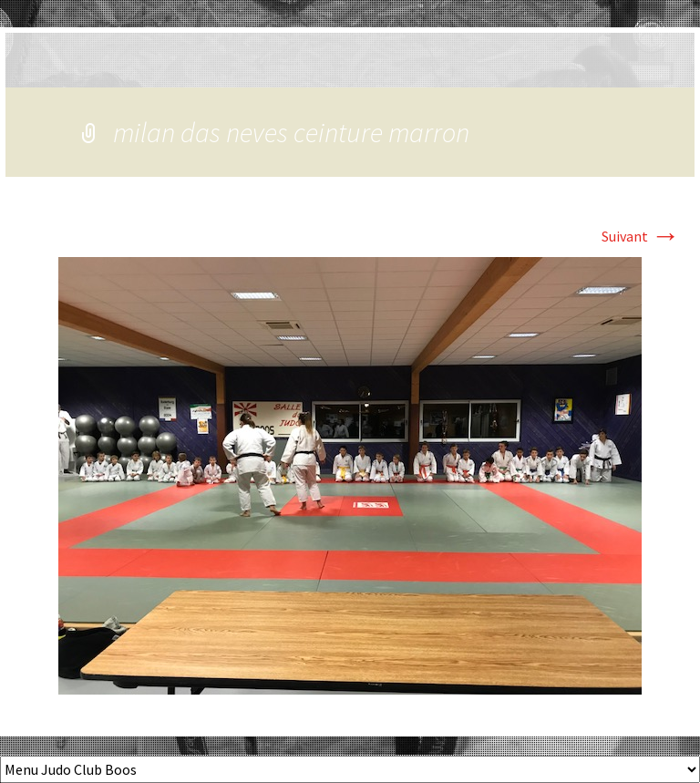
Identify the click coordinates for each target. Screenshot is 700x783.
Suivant (641, 236)
